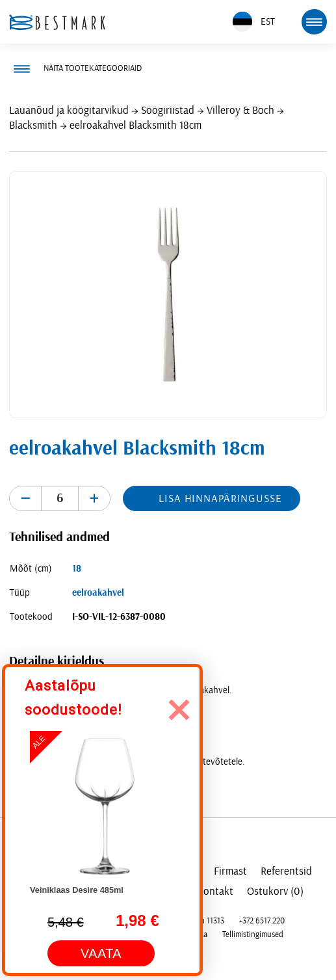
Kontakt (215, 891)
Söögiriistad (168, 110)
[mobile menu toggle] (314, 21)
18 (77, 569)
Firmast (230, 871)
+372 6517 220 (262, 921)
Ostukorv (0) (275, 891)
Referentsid (286, 871)
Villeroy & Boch (240, 110)
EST (254, 22)
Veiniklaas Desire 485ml (77, 890)
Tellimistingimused (253, 934)
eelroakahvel (98, 593)
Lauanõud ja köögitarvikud (69, 110)
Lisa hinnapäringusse (220, 498)
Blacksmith (33, 125)
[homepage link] (57, 22)
